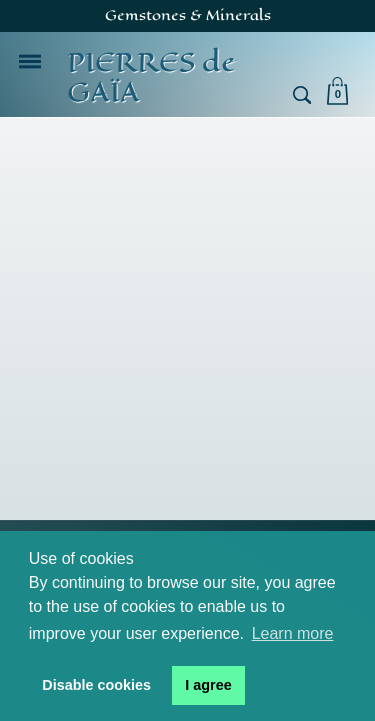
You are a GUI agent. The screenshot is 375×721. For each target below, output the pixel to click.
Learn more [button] (293, 633)
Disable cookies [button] (96, 685)
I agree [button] (208, 685)
